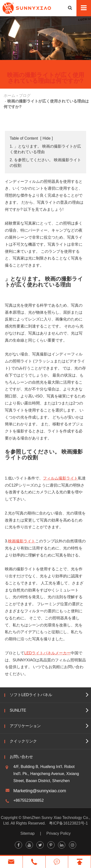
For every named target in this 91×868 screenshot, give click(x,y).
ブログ (25, 96)
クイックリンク (23, 741)
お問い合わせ (21, 757)
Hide (46, 138)
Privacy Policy (58, 833)
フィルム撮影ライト (60, 478)
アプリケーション (25, 726)
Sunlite (18, 710)
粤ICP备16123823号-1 (68, 823)
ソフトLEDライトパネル (31, 695)
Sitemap (28, 833)
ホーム (9, 96)
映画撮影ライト (22, 541)
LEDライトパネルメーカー (47, 653)
